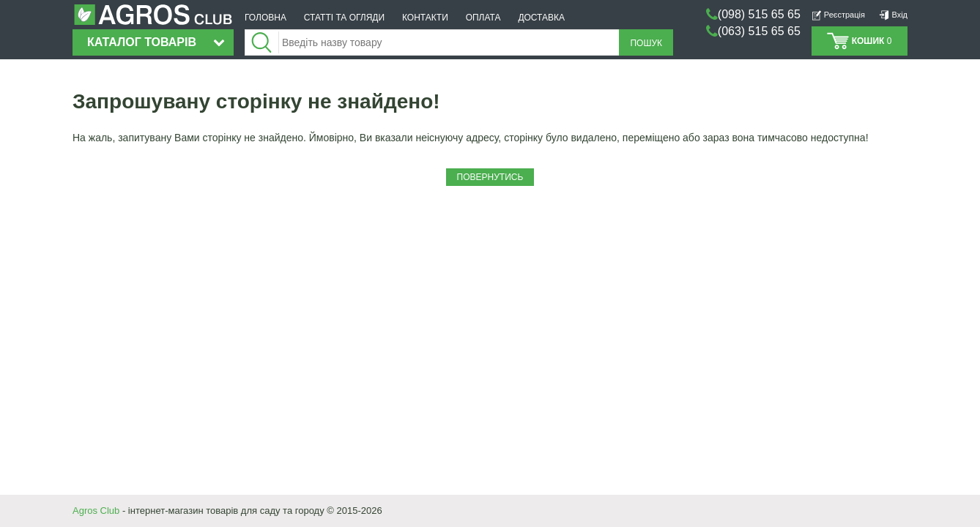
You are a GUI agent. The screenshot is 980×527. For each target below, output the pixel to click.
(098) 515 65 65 (759, 14)
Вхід (893, 15)
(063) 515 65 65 (759, 31)
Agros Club (96, 511)
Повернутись (490, 177)
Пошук (646, 43)
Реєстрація (838, 15)
